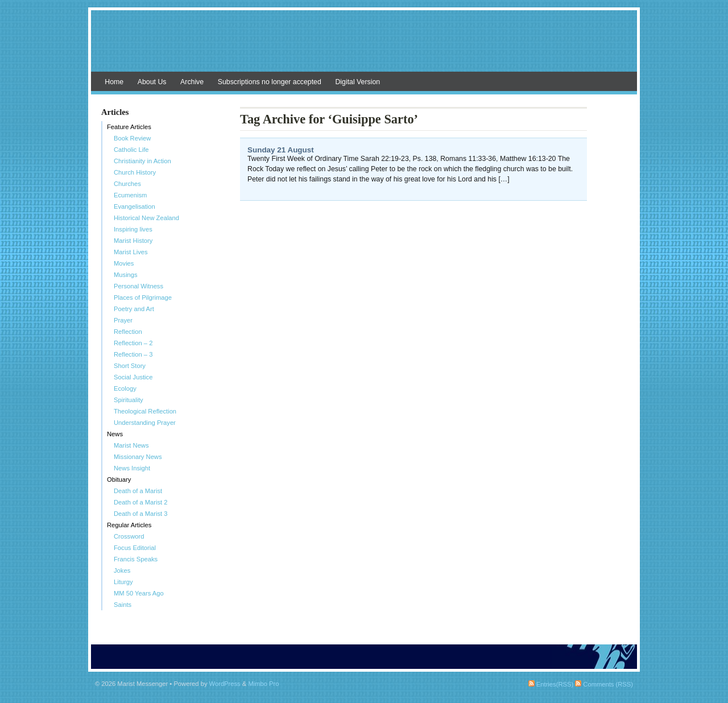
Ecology (125, 388)
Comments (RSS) (604, 684)
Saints (123, 605)
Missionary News (138, 457)
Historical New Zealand (146, 218)
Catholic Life (131, 150)
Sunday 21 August (281, 150)
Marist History (133, 241)
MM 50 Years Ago (139, 593)
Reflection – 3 (133, 354)
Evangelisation (135, 206)
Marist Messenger (364, 47)
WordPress (225, 684)
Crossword (129, 536)
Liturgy (123, 582)
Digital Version (357, 82)
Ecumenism (130, 195)
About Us (152, 82)
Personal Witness (138, 286)
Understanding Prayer (145, 423)
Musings (126, 275)
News (115, 434)
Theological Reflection (145, 411)
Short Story (130, 366)
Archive (192, 82)
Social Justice (133, 377)
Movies (124, 263)
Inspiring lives (133, 229)
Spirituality (129, 400)
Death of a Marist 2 (141, 502)
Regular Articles (129, 525)
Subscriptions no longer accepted (270, 82)
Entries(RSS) (551, 684)
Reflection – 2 (133, 343)
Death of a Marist (138, 491)
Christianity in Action (142, 161)
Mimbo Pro (263, 684)
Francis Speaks (136, 559)
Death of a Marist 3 (141, 514)
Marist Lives (131, 252)
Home (114, 82)
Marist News (131, 445)
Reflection (128, 332)
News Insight (132, 468)
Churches (127, 184)
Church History (135, 172)
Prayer (123, 320)
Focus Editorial (135, 548)
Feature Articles (129, 127)
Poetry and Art (134, 309)
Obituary (119, 479)
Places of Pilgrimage (143, 297)
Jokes (122, 570)
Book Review (132, 138)
